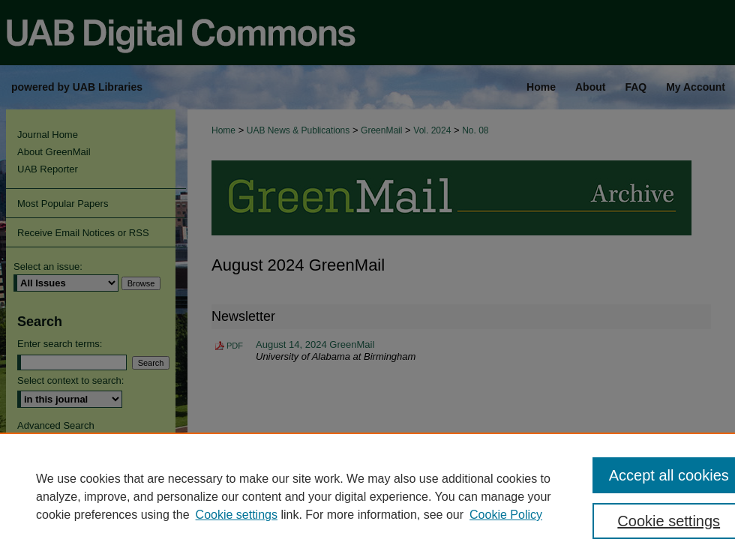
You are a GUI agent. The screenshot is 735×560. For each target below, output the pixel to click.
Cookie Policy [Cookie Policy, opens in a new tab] (506, 515)
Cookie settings (237, 515)
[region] (367, 496)
